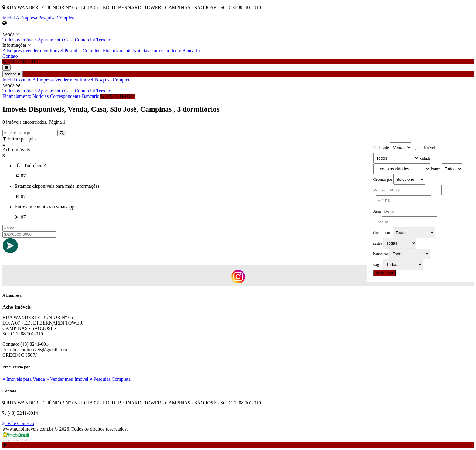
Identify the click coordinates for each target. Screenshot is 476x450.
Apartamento (50, 40)
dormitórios (382, 233)
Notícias (141, 51)
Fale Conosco (18, 423)
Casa (69, 40)
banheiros (381, 254)
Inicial (9, 18)
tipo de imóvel (424, 148)
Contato (10, 56)
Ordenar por (383, 180)
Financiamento (117, 51)
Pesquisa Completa (57, 18)
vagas (378, 265)
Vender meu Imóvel (44, 51)
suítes (378, 243)
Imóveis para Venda (24, 379)
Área (377, 211)
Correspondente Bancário (175, 51)
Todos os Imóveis (20, 40)
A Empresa (27, 18)
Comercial (85, 40)
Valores (379, 190)
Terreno (104, 40)
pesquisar (385, 273)
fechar (13, 74)
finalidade (381, 148)
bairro (436, 169)
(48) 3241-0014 (118, 96)
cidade (425, 158)
